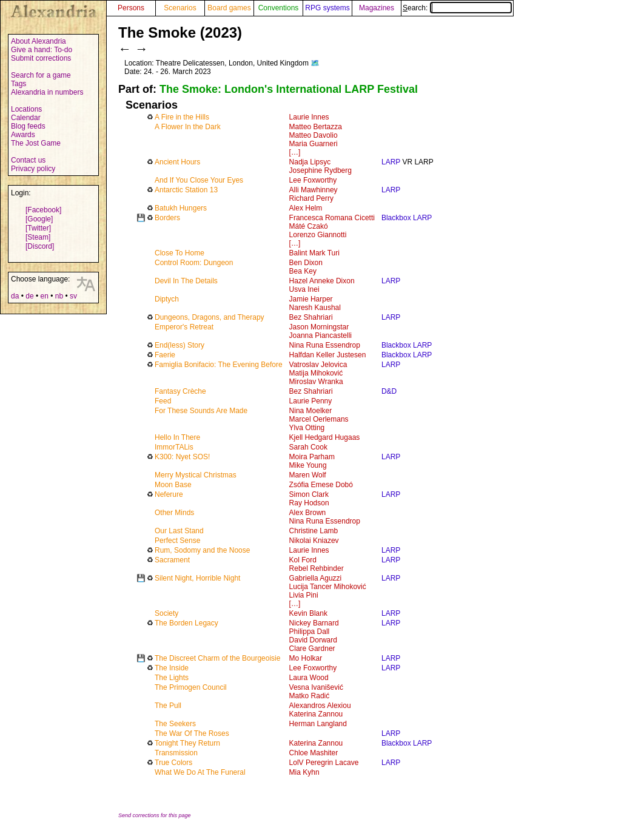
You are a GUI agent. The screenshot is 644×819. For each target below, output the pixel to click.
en (44, 296)
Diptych (167, 299)
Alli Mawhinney (314, 190)
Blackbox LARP (407, 218)
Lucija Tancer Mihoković (328, 587)
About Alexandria (39, 41)
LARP (391, 162)
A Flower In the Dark (188, 127)
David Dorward (313, 640)
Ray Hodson (309, 503)
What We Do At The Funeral (200, 772)
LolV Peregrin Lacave (324, 763)
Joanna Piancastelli (320, 335)
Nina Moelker (311, 411)
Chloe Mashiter (314, 753)
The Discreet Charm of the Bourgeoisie (217, 658)
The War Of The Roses (192, 733)
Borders (167, 218)
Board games (229, 8)
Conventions (279, 8)
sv (73, 296)
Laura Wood (309, 678)
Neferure (169, 494)
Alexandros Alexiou (320, 706)
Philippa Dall (310, 632)
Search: (457, 8)
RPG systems (327, 8)
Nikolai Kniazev (314, 541)
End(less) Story (179, 345)
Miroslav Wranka (316, 382)
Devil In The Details (186, 281)
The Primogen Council (191, 687)
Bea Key (303, 271)
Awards (23, 135)
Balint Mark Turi (314, 253)
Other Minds (174, 513)
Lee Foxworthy (313, 180)
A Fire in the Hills (182, 117)
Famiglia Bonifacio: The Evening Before (219, 365)
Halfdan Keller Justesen (328, 355)
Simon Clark (309, 494)
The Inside (172, 668)
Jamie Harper (311, 299)
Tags (18, 84)
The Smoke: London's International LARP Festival (289, 89)
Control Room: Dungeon (194, 263)
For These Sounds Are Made (201, 411)
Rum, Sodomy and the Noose (202, 550)
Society (166, 613)
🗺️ (315, 63)
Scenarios (180, 8)
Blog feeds (28, 126)
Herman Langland (318, 724)
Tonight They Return (187, 743)
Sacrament (172, 560)
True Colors (173, 763)
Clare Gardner (312, 649)
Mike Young (308, 465)
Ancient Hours (177, 162)
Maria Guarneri (314, 144)
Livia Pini (304, 595)
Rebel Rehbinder (317, 568)
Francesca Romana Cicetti (332, 218)
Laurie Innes (309, 117)
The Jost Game (36, 143)
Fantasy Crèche (180, 391)
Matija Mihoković (316, 373)
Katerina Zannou (316, 714)
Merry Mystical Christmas (196, 475)
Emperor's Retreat (184, 327)
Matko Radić (310, 696)
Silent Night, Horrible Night (197, 578)
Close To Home (179, 253)
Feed (163, 401)
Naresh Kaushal (315, 308)
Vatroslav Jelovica (318, 365)
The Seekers (175, 724)
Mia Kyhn (304, 772)
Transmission (176, 753)
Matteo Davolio (314, 135)
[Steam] (38, 237)
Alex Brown (308, 513)
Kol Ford (303, 560)
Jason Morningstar (319, 327)
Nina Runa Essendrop (325, 345)
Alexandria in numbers (47, 92)
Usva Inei (304, 289)
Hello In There (177, 437)
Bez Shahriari (311, 317)
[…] (295, 152)
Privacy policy (33, 169)
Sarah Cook (308, 447)
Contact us (28, 160)
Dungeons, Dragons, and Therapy (210, 317)
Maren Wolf (308, 475)
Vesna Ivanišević (316, 687)
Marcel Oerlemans (319, 419)
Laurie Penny (311, 401)
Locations (26, 109)
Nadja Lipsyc (310, 162)
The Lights (172, 678)
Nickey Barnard (314, 623)
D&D (389, 391)
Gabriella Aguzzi (316, 578)
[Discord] (40, 246)
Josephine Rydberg (320, 170)
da (15, 296)
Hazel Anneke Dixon (322, 281)
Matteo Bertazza (316, 127)
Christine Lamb (314, 531)
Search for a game (41, 75)
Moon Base (173, 485)
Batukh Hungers (181, 208)
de (29, 296)
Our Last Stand (179, 531)
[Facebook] (43, 210)
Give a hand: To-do (42, 50)
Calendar (26, 118)
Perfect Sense (177, 541)
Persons (131, 8)
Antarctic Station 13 (186, 190)
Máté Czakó (309, 226)
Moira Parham (312, 457)
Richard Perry (311, 198)
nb (59, 296)
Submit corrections (41, 58)
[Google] (39, 219)
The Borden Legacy (186, 623)
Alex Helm (306, 208)
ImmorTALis (174, 447)
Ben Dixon (306, 263)
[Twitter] (38, 228)
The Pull (168, 706)
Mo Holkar (306, 658)
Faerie (165, 355)
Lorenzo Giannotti (318, 235)
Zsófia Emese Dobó (321, 485)
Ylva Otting (307, 428)
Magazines (377, 8)
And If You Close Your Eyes (199, 180)
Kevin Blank (308, 613)
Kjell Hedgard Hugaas (325, 437)
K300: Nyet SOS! (182, 457)
